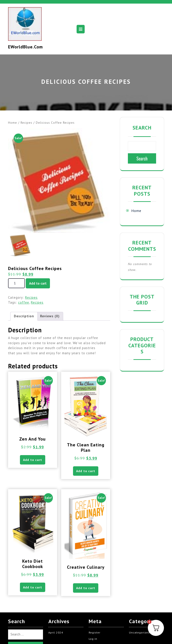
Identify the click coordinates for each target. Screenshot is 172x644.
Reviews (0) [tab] (50, 316)
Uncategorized (139, 633)
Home (13, 123)
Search (142, 128)
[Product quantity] (16, 283)
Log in (93, 640)
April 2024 (56, 633)
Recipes (26, 123)
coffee (24, 302)
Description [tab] (24, 316)
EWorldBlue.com (25, 47)
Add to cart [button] (33, 460)
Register (95, 633)
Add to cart (38, 283)
